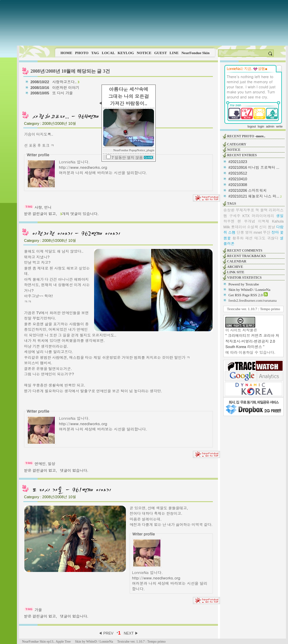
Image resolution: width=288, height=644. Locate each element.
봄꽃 (227, 238)
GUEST (161, 53)
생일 (280, 216)
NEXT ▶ (131, 633)
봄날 (271, 227)
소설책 (253, 227)
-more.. (260, 136)
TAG (95, 53)
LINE (174, 53)
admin (270, 127)
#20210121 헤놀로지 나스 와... (254, 196)
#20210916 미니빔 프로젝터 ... (254, 167)
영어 (249, 232)
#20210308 (238, 185)
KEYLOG (126, 53)
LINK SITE (236, 272)
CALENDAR (237, 261)
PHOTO (82, 53)
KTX (246, 216)
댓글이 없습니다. (74, 470)
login (261, 127)
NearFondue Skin (195, 53)
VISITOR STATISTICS (244, 278)
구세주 (235, 216)
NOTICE (144, 53)
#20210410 (238, 179)
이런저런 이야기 (66, 88)
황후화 (238, 238)
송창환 (229, 210)
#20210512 (238, 173)
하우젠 (229, 221)
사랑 (38, 207)
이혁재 (263, 221)
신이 (263, 227)
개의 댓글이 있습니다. (79, 214)
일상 (51, 464)
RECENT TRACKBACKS (246, 256)
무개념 (250, 221)
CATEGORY (237, 144)
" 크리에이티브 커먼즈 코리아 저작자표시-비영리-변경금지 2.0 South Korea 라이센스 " (252, 341)
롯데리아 (239, 227)
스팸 (232, 232)
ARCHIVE (235, 267)
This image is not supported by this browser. (152, 23)
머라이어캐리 (263, 216)
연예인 (40, 464)
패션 (249, 238)
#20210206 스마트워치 (248, 190)
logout (252, 127)
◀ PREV (106, 633)
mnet (258, 232)
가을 (38, 610)
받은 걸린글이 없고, (40, 214)
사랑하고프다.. (66, 82)
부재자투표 (245, 210)
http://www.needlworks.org (83, 167)
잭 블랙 (262, 210)
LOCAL (108, 53)
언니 (48, 207)
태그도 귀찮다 (266, 238)
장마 (275, 232)
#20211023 (238, 162)
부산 (267, 232)
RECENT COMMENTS (245, 250)
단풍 (240, 232)
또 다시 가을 (63, 93)
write (279, 127)
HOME (67, 53)
